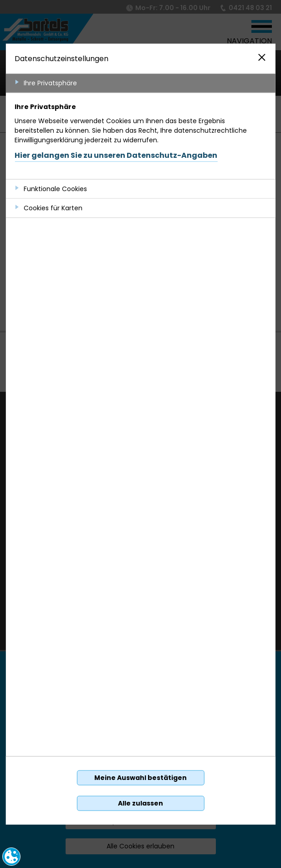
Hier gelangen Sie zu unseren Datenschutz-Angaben (116, 155)
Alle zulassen (140, 803)
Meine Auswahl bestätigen (140, 778)
